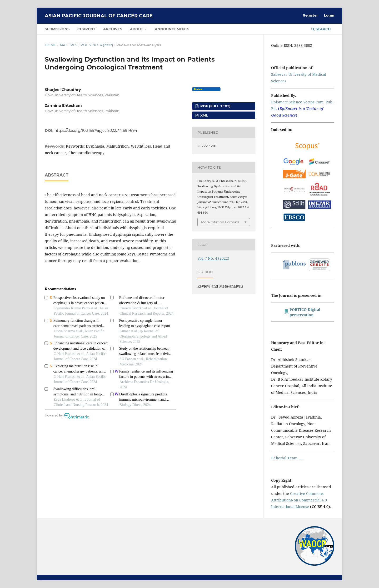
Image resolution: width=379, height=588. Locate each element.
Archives (113, 29)
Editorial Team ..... (287, 458)
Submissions (57, 29)
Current (86, 29)
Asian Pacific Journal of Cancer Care (99, 16)
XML (204, 115)
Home (50, 45)
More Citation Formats (220, 222)
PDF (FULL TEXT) (215, 106)
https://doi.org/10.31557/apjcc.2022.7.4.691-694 (96, 130)
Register (310, 15)
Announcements (172, 29)
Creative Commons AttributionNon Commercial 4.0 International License (299, 500)
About (137, 29)
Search (321, 29)
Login (329, 15)
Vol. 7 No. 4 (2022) (97, 45)
